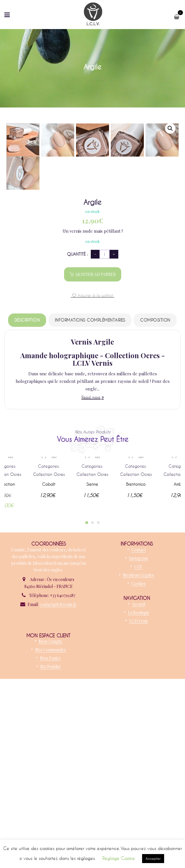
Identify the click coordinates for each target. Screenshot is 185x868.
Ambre (179, 658)
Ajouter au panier (95, 449)
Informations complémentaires (90, 494)
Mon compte (50, 816)
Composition (155, 494)
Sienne (92, 658)
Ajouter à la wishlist (95, 469)
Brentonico (136, 658)
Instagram (138, 732)
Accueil (138, 778)
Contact (139, 724)
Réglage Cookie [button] (119, 858)
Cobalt (49, 658)
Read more (91, 571)
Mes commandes (50, 824)
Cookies (139, 758)
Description (27, 494)
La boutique (139, 787)
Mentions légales (138, 749)
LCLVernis (139, 795)
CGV (138, 741)
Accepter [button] (153, 858)
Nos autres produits (92, 606)
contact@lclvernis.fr (58, 779)
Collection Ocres (49, 649)
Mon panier (50, 832)
